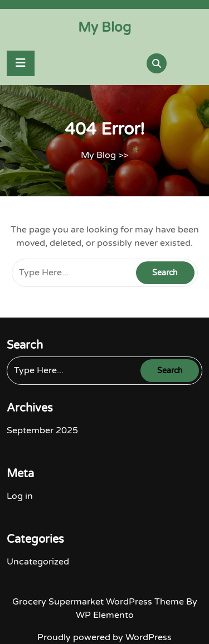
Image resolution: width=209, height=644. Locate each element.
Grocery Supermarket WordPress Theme (99, 602)
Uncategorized (38, 562)
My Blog (104, 28)
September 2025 (42, 430)
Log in (20, 496)
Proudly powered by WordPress (104, 637)
